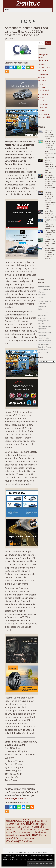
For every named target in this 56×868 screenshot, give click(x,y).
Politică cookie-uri (47, 859)
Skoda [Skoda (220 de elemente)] (9, 838)
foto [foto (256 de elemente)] (37, 830)
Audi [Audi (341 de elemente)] (17, 824)
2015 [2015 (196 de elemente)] (45, 821)
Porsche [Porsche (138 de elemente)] (46, 833)
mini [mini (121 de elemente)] (27, 833)
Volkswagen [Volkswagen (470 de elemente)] (15, 841)
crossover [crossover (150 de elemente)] (15, 827)
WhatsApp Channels (15, 799)
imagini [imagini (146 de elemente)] (42, 830)
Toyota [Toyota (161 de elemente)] (25, 839)
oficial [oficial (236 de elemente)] (37, 832)
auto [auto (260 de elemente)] (23, 824)
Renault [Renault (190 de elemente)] (22, 835)
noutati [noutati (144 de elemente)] (31, 833)
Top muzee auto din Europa (43, 97)
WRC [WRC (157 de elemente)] (31, 842)
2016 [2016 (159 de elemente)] (8, 824)
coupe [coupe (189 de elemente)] (8, 827)
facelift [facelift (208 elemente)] (9, 830)
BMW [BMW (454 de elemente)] (30, 824)
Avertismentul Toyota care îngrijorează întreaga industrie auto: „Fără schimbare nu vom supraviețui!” (44, 321)
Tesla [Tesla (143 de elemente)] (21, 839)
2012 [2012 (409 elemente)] (26, 821)
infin (46, 852)
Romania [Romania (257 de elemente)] (44, 835)
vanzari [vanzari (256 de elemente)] (32, 838)
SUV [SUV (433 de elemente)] (15, 838)
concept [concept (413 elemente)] (40, 824)
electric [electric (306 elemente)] (29, 827)
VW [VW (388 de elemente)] (26, 841)
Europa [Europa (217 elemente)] (37, 827)
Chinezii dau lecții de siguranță (43, 77)
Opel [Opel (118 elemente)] (41, 833)
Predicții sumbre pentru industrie (44, 68)
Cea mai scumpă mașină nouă (43, 87)
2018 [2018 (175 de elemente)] (12, 824)
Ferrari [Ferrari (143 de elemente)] (15, 830)
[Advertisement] (47, 268)
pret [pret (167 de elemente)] (7, 835)
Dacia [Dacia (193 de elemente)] (22, 827)
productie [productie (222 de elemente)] (14, 835)
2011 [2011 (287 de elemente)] (20, 821)
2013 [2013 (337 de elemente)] (33, 821)
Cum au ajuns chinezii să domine (44, 107)
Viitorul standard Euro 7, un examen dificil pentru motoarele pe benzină (44, 292)
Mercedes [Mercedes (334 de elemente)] (19, 832)
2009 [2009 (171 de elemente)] (8, 821)
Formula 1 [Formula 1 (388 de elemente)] (27, 829)
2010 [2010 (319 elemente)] (14, 821)
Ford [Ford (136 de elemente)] (19, 830)
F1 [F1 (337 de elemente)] (43, 827)
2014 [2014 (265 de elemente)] (39, 821)
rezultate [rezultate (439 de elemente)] (32, 835)
